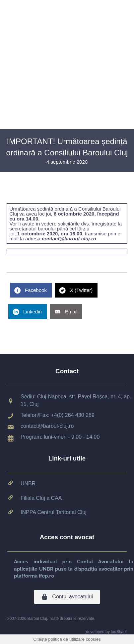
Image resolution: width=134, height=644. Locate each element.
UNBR (28, 483)
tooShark (119, 632)
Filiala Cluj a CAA (41, 498)
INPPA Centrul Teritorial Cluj (54, 512)
